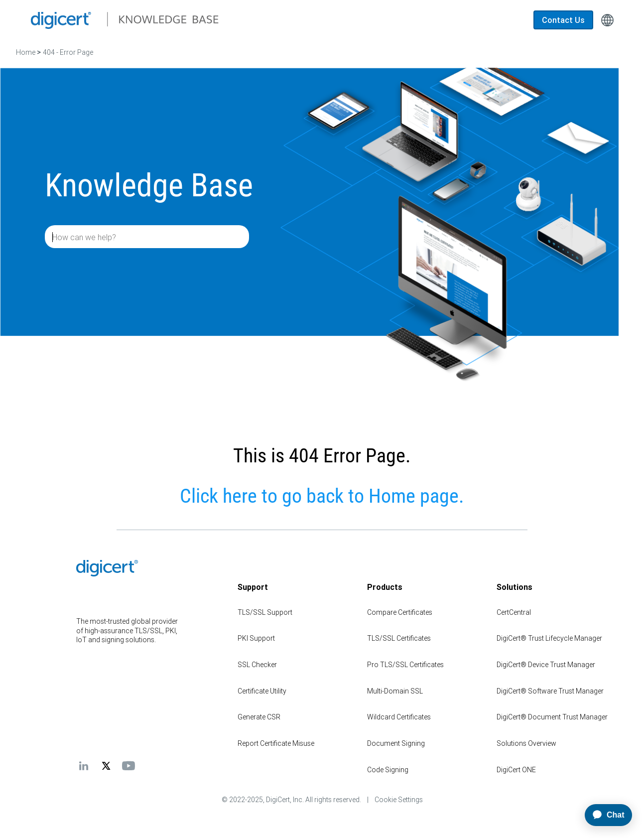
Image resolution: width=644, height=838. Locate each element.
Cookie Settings (399, 800)
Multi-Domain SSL (395, 691)
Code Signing (388, 770)
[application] (604, 815)
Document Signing (396, 743)
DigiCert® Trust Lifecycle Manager (549, 638)
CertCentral (514, 612)
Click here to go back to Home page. (322, 496)
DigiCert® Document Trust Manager (552, 717)
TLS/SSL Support (265, 612)
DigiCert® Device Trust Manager (546, 665)
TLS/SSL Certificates (399, 638)
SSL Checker (257, 665)
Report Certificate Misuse (276, 743)
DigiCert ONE (516, 770)
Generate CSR (259, 717)
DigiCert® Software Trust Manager (550, 691)
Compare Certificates (400, 612)
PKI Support (256, 638)
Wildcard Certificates (399, 717)
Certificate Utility (262, 691)
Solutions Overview (526, 743)
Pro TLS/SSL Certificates (405, 665)
